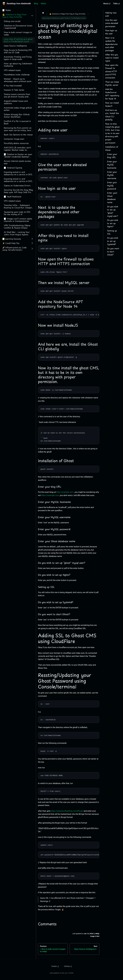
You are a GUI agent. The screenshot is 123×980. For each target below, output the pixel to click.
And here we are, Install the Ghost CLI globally (112, 115)
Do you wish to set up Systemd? (113, 241)
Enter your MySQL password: (112, 185)
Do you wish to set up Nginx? (113, 223)
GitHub (68, 966)
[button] (18, 16)
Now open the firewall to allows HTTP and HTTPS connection (112, 71)
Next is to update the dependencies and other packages (111, 44)
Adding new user (111, 14)
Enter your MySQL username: (112, 175)
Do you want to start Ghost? (113, 252)
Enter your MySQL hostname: (112, 165)
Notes (43, 4)
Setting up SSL (112, 232)
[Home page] (43, 13)
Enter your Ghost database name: (112, 198)
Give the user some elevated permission (112, 23)
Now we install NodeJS (112, 104)
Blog (36, 4)
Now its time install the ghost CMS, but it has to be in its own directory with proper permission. (112, 133)
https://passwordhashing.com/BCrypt (67, 811)
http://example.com (65, 492)
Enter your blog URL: (112, 156)
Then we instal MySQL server (112, 83)
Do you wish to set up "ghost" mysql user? (113, 211)
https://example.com (50, 495)
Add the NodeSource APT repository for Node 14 (112, 94)
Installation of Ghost (112, 148)
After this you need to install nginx (112, 58)
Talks (116, 4)
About (107, 4)
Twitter (55, 966)
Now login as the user (111, 32)
